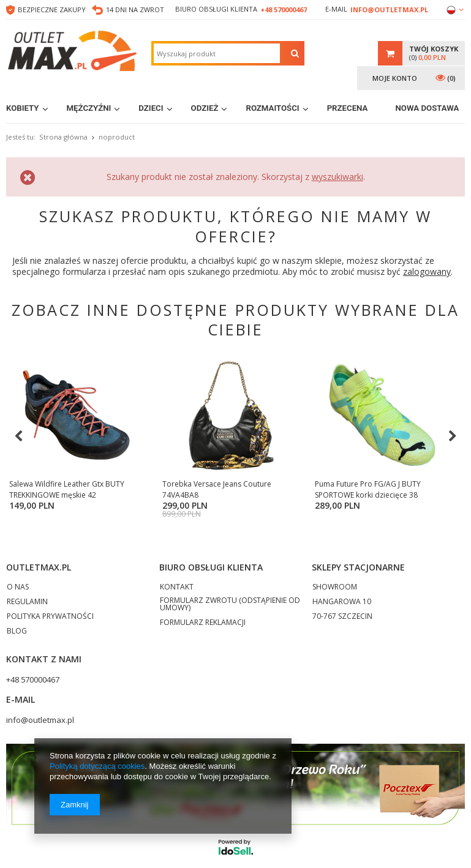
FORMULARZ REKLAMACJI (203, 631)
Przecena (348, 108)
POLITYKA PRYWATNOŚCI (50, 625)
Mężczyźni (89, 108)
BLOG (17, 640)
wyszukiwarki (337, 177)
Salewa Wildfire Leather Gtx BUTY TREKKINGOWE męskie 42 (67, 489)
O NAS (18, 596)
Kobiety (23, 108)
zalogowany (427, 271)
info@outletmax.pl (389, 9)
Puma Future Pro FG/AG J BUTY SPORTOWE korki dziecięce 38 (331, 489)
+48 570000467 (284, 9)
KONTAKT (177, 596)
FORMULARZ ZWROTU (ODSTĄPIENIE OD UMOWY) (230, 613)
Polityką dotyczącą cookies (97, 766)
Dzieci (151, 108)
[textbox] (217, 53)
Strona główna (63, 137)
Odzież (205, 108)
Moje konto (395, 78)
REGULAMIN (27, 610)
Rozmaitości (272, 108)
